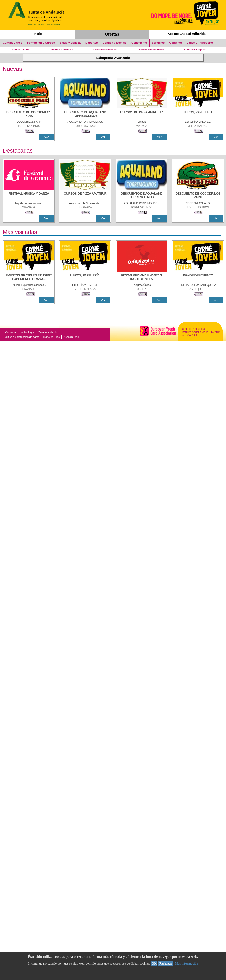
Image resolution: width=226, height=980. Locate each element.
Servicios (158, 43)
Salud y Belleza (70, 43)
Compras (176, 43)
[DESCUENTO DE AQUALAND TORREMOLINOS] (85, 114)
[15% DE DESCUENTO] (198, 278)
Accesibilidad (71, 337)
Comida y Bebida (114, 43)
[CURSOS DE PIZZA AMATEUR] (142, 114)
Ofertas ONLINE (21, 50)
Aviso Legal (28, 332)
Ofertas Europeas (195, 50)
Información (10, 332)
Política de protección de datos (21, 337)
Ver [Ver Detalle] (47, 137)
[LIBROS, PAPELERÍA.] (198, 114)
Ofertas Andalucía (62, 50)
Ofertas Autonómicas (151, 50)
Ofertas (112, 34)
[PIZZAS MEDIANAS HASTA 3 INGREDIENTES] (142, 278)
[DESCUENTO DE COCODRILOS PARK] (29, 114)
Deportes (92, 43)
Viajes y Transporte (200, 43)
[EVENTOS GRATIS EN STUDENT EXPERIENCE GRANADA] (29, 278)
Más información (187, 964)
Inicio (38, 34)
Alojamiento (139, 43)
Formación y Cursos (41, 43)
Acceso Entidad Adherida (187, 34)
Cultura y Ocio (13, 43)
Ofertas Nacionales (105, 50)
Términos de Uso (49, 332)
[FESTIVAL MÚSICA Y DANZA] (29, 196)
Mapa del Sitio (51, 337)
